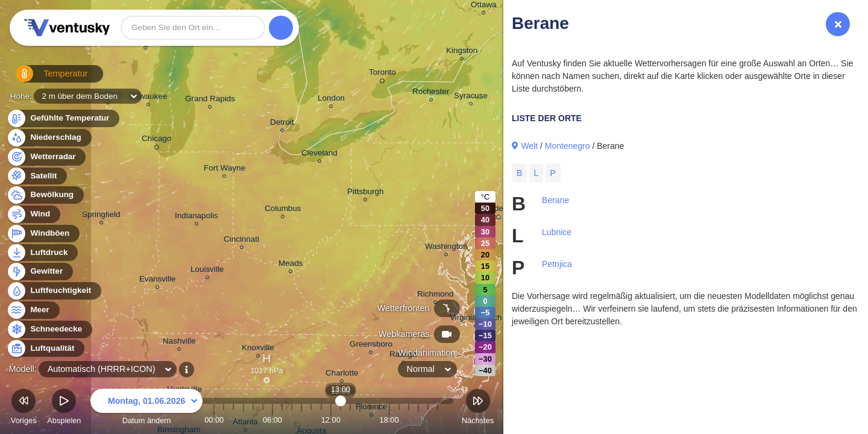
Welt (529, 146)
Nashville (179, 343)
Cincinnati (241, 241)
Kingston (462, 52)
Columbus (283, 210)
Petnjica (557, 264)
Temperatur (45, 78)
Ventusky (65, 28)
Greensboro (371, 346)
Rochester (431, 93)
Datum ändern (146, 408)
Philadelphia (498, 210)
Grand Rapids (210, 100)
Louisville (207, 271)
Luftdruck (42, 253)
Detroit (282, 124)
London (331, 100)
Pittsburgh (366, 193)
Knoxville (258, 349)
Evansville (158, 281)
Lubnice (557, 232)
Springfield (101, 216)
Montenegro (568, 146)
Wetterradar (46, 157)
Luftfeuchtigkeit (54, 291)
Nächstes (478, 408)
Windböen (43, 234)
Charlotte (342, 375)
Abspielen (64, 408)
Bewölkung (45, 195)
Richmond (436, 296)
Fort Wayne (225, 170)
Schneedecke (49, 329)
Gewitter (39, 272)
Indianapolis (197, 217)
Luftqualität (46, 349)
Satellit (37, 176)
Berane (555, 200)
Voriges (24, 408)
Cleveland (319, 155)
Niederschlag (49, 138)
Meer (33, 310)
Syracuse (471, 97)
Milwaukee (148, 98)
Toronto (382, 74)
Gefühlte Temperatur (63, 118)
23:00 (438, 420)
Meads (291, 265)
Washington (446, 248)
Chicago (156, 140)
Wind (33, 214)
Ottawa (484, 6)
